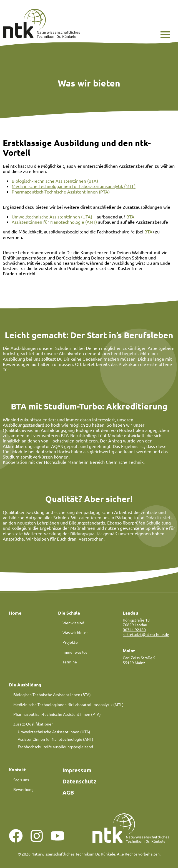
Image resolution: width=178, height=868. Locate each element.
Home (15, 613)
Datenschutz (79, 781)
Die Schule (69, 613)
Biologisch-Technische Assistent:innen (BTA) (55, 181)
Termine (70, 662)
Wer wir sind (73, 623)
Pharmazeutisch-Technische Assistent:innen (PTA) (61, 192)
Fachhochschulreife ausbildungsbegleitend (55, 747)
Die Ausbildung (25, 685)
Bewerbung (23, 789)
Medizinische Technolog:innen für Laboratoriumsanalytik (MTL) (74, 186)
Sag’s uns (21, 780)
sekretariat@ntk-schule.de (146, 634)
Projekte (70, 642)
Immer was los (75, 652)
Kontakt (17, 769)
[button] (165, 35)
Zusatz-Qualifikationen (33, 724)
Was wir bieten (76, 632)
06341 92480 (134, 630)
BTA (130, 217)
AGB (68, 792)
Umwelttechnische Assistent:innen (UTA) (52, 217)
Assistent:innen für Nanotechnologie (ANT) (54, 222)
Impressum (77, 770)
